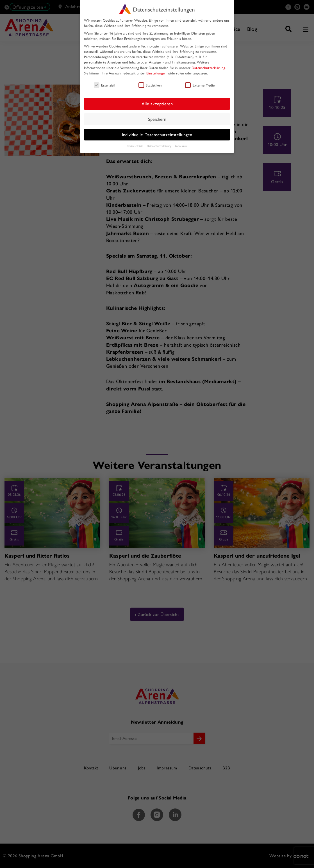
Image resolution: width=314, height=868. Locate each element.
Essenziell (104, 85)
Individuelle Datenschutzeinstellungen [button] (157, 134)
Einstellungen (156, 73)
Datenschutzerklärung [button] (160, 146)
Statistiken (150, 85)
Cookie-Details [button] (135, 146)
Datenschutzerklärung (208, 68)
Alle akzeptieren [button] (157, 104)
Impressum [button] (181, 146)
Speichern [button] (157, 119)
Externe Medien (201, 85)
